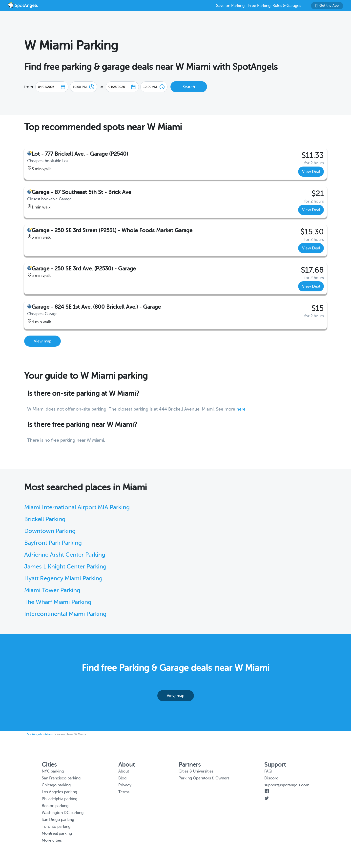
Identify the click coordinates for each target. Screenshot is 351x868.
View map (43, 341)
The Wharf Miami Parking (58, 602)
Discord (271, 778)
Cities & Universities (196, 771)
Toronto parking (56, 827)
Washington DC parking (63, 813)
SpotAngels (35, 734)
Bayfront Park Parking (53, 543)
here (241, 409)
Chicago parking (56, 785)
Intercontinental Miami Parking (65, 614)
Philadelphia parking (60, 799)
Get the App (327, 6)
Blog (122, 778)
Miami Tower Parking (52, 590)
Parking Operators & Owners (204, 778)
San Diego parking (58, 820)
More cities (52, 840)
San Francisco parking (61, 778)
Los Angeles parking (59, 792)
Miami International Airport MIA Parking (77, 507)
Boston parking (55, 806)
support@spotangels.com (287, 785)
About (124, 771)
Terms (124, 792)
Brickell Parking (45, 519)
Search (189, 87)
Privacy (125, 785)
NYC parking (53, 771)
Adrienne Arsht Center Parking (65, 555)
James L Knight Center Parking (65, 567)
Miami (49, 734)
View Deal (311, 172)
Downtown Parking (50, 531)
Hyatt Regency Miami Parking (63, 578)
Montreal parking (57, 833)
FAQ (268, 771)
